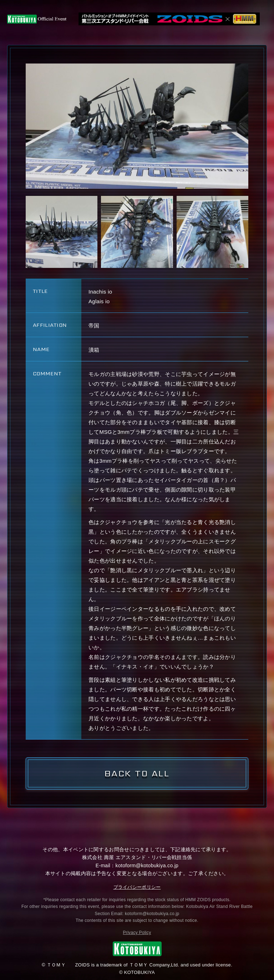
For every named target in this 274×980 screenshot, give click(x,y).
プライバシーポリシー (137, 887)
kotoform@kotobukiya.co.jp (147, 865)
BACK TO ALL (137, 773)
